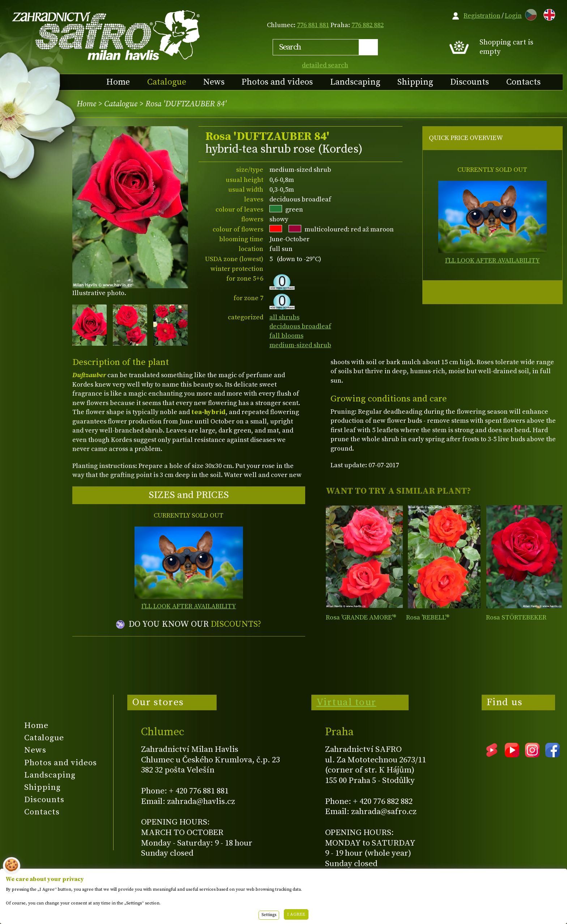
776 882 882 (368, 25)
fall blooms (286, 336)
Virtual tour (346, 702)
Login (513, 16)
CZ (529, 14)
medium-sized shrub (300, 345)
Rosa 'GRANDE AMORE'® (361, 618)
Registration (482, 16)
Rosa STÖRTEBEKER (516, 618)
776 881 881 (313, 25)
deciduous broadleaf (300, 326)
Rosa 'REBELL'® (428, 618)
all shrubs (284, 317)
